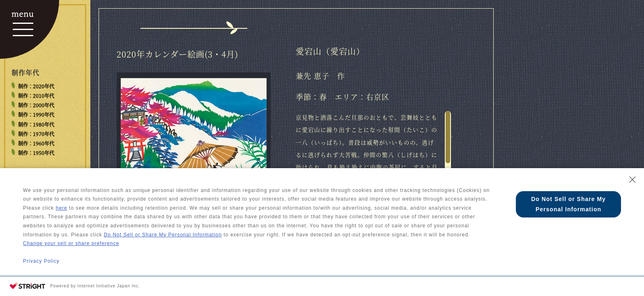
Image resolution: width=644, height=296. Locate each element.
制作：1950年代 (36, 153)
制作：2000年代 (36, 105)
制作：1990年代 (36, 115)
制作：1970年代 (36, 134)
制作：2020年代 (36, 86)
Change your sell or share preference (71, 243)
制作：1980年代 (36, 125)
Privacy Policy (41, 261)
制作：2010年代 (36, 96)
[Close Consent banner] (632, 180)
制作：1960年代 (36, 143)
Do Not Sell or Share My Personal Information (163, 235)
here (62, 208)
